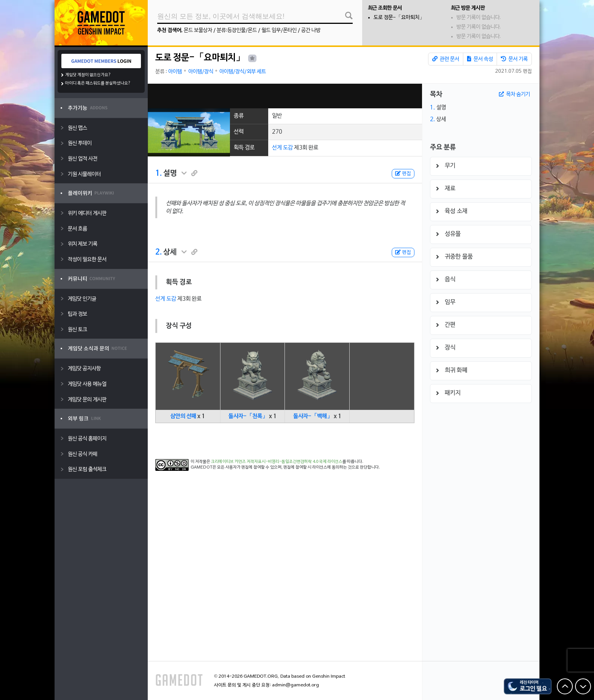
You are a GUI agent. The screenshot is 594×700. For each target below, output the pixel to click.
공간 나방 (311, 30)
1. (159, 173)
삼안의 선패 (183, 416)
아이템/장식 (201, 72)
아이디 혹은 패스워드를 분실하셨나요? (98, 83)
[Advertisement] (285, 96)
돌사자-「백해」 (313, 416)
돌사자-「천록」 (248, 416)
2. (159, 252)
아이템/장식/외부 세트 (243, 72)
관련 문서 (446, 59)
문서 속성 (480, 59)
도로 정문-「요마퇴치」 (399, 18)
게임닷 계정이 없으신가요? (88, 75)
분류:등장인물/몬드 (237, 30)
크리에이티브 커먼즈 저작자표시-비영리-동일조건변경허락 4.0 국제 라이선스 (277, 462)
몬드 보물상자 (198, 30)
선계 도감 (282, 148)
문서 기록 (514, 59)
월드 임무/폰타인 (279, 30)
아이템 (175, 72)
